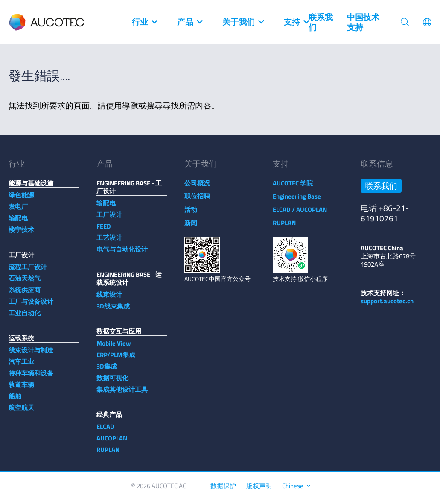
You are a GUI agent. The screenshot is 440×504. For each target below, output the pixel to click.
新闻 (191, 227)
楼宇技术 (21, 234)
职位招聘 (197, 201)
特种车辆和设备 (31, 377)
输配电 (18, 222)
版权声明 (259, 490)
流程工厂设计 (28, 271)
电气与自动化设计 (122, 253)
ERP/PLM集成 (116, 359)
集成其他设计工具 (122, 394)
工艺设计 (109, 242)
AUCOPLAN (112, 442)
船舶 (15, 400)
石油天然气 (25, 283)
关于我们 (243, 22)
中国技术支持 (363, 22)
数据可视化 (112, 382)
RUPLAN (108, 454)
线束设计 (109, 299)
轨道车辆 (21, 389)
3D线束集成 (113, 310)
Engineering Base (297, 201)
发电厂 (18, 211)
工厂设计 (109, 219)
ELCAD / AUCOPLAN (300, 214)
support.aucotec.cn (387, 305)
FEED (104, 230)
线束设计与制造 (31, 354)
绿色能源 (21, 199)
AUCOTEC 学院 (293, 187)
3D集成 (107, 371)
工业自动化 (25, 317)
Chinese (296, 490)
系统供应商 (25, 294)
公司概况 (197, 187)
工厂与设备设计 (31, 306)
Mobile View (114, 347)
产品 (189, 22)
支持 (296, 22)
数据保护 (223, 490)
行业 (144, 22)
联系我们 (321, 22)
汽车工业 (21, 366)
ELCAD (105, 431)
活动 (191, 214)
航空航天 (21, 412)
